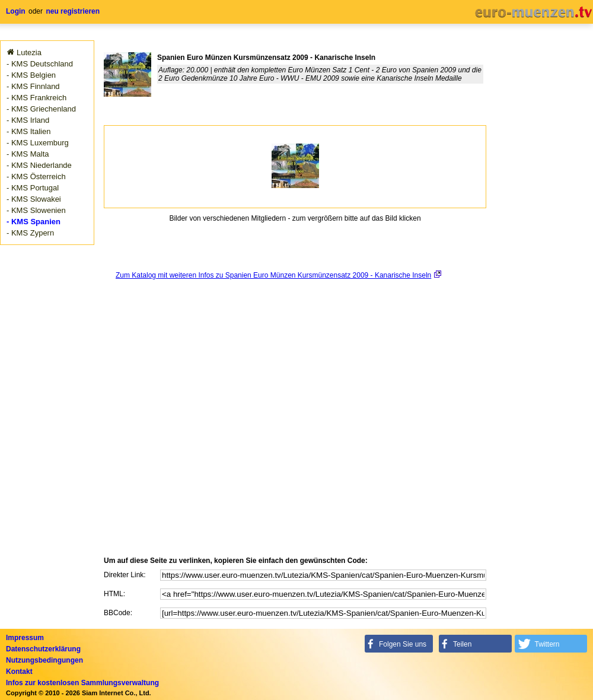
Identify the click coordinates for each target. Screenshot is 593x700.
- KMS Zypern (30, 233)
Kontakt (19, 672)
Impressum (25, 638)
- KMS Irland (28, 120)
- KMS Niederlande (39, 165)
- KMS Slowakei (34, 199)
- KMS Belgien (31, 75)
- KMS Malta (28, 154)
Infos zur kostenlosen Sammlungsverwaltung (82, 683)
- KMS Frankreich (36, 98)
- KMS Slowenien (36, 210)
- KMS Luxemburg (38, 143)
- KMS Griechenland (41, 109)
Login (16, 11)
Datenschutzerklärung (43, 649)
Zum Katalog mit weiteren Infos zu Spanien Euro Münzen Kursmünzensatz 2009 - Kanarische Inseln (273, 275)
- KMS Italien (28, 131)
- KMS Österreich (36, 176)
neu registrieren (73, 11)
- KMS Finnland (33, 86)
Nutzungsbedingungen (44, 660)
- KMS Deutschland (40, 64)
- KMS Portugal (33, 188)
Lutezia (29, 52)
